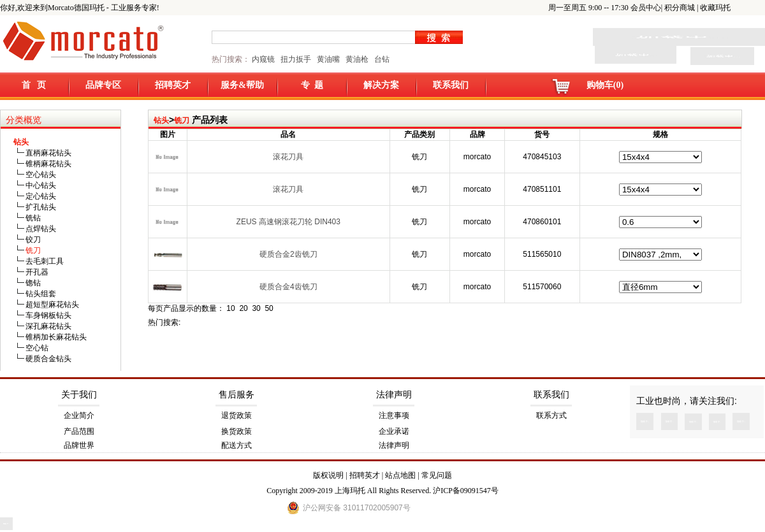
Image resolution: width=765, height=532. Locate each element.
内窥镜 (263, 59)
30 (256, 308)
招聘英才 (173, 85)
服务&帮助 (242, 85)
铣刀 (182, 120)
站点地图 (400, 475)
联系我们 (451, 85)
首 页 (34, 85)
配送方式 (237, 445)
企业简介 (79, 415)
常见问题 (437, 475)
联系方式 (551, 415)
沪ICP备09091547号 (466, 491)
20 (243, 308)
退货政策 (237, 415)
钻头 (161, 120)
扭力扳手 (296, 59)
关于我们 (79, 395)
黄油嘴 (328, 59)
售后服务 (237, 395)
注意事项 (394, 415)
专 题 (312, 85)
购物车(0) (605, 85)
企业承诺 (394, 431)
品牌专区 (103, 85)
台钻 (381, 59)
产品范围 (79, 431)
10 (230, 308)
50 (269, 308)
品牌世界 (79, 445)
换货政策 (237, 431)
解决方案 (381, 85)
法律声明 (394, 395)
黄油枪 (357, 59)
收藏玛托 (715, 8)
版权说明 (328, 475)
